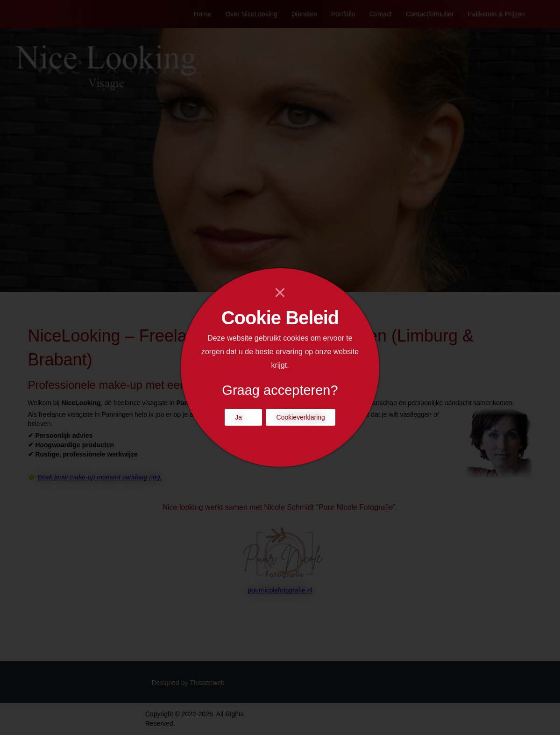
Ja (238, 417)
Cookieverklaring (301, 417)
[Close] (280, 293)
